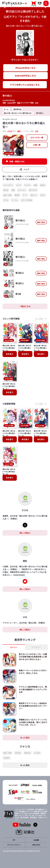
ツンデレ (27, 185)
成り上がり (33, 190)
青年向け (27, 753)
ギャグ (19, 185)
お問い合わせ (36, 845)
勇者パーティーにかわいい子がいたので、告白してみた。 (33, 672)
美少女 (6, 190)
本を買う (10, 354)
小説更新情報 (9, 404)
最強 (35, 185)
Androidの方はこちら (26, 76)
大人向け (37, 753)
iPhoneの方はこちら (25, 68)
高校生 (43, 185)
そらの (10, 103)
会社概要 (36, 840)
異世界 (17, 195)
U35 (37, 103)
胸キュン (34, 195)
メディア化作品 (27, 200)
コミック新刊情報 (11, 319)
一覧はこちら (25, 306)
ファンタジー (8, 185)
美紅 (19, 103)
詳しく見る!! (25, 533)
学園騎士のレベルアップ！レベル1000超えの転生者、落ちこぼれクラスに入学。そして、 (33, 722)
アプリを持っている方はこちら (25, 85)
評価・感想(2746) (17, 161)
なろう (43, 195)
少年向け (18, 753)
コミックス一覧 (37, 137)
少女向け (7, 758)
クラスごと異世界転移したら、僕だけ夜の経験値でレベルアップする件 (33, 689)
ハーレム (15, 200)
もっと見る (25, 738)
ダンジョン (22, 190)
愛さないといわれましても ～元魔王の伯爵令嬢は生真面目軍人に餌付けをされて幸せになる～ (33, 657)
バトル (6, 200)
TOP (14, 840)
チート (25, 195)
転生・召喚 (7, 195)
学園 (13, 190)
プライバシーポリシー (14, 845)
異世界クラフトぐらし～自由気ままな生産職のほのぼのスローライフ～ (33, 706)
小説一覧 (37, 145)
